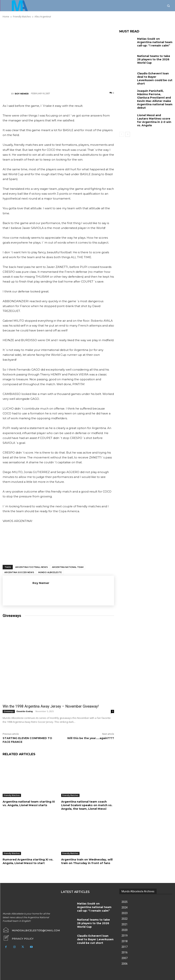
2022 (125, 918)
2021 (125, 923)
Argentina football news (32, 567)
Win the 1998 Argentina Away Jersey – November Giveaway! (45, 706)
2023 (125, 912)
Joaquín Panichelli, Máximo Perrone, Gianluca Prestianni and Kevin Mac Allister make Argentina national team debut (154, 96)
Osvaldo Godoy (25, 711)
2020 (125, 929)
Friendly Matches (12, 795)
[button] (168, 6)
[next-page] (128, 129)
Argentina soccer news (19, 572)
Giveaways (9, 711)
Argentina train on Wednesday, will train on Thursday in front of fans (86, 860)
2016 (125, 951)
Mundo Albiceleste (50, 572)
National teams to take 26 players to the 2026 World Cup (154, 59)
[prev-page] (122, 129)
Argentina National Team (68, 567)
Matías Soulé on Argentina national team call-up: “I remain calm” (154, 42)
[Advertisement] (58, 55)
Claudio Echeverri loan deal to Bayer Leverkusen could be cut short (155, 76)
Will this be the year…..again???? (91, 738)
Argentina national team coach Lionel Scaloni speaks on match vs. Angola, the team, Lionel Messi (86, 805)
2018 (125, 940)
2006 (125, 963)
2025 (125, 901)
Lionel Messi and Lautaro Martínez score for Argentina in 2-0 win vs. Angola (153, 114)
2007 (125, 957)
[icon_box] (17, 936)
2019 (125, 934)
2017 (125, 946)
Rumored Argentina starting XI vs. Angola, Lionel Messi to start (27, 860)
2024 (125, 906)
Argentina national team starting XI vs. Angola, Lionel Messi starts (28, 803)
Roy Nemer (22, 94)
